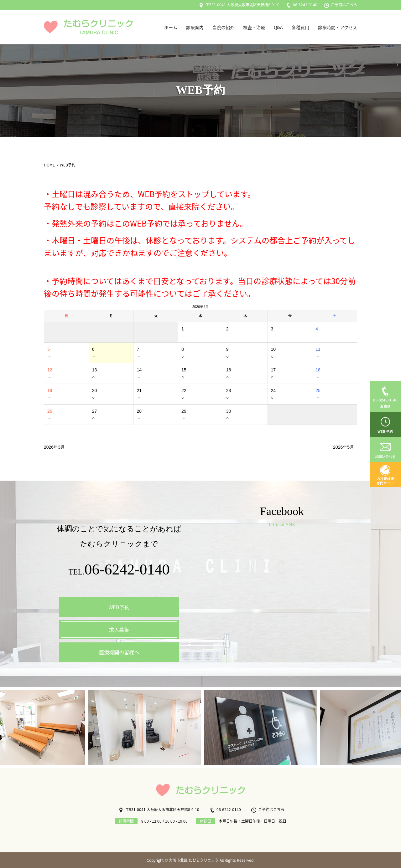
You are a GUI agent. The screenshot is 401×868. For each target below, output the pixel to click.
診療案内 (195, 27)
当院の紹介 (223, 27)
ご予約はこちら (341, 5)
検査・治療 (254, 27)
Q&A (278, 27)
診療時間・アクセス (338, 27)
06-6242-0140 (302, 5)
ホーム (171, 27)
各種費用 (300, 27)
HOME (49, 165)
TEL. (119, 571)
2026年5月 (344, 447)
